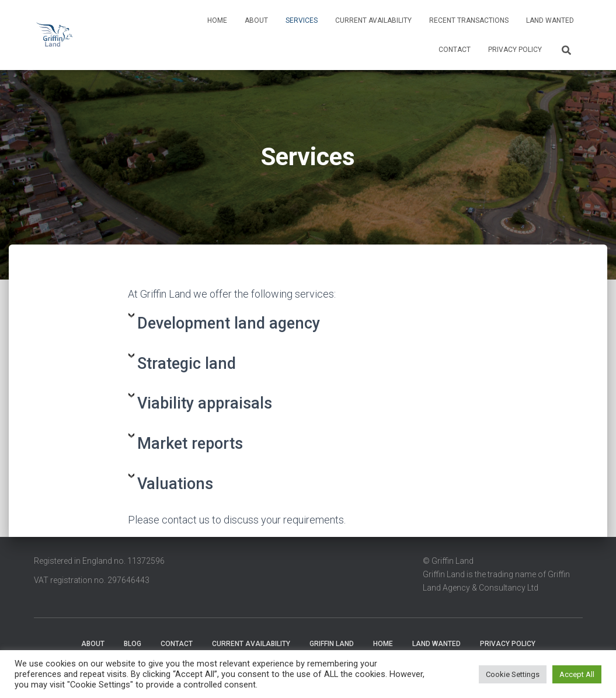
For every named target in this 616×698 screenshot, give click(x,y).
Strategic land (187, 364)
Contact (455, 50)
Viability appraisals (205, 403)
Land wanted (550, 20)
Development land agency (229, 323)
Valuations (175, 484)
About (256, 20)
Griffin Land (332, 644)
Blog (133, 644)
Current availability (373, 20)
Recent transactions (469, 20)
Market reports (190, 444)
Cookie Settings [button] (513, 674)
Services (302, 20)
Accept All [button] (577, 674)
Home (217, 20)
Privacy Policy (515, 50)
